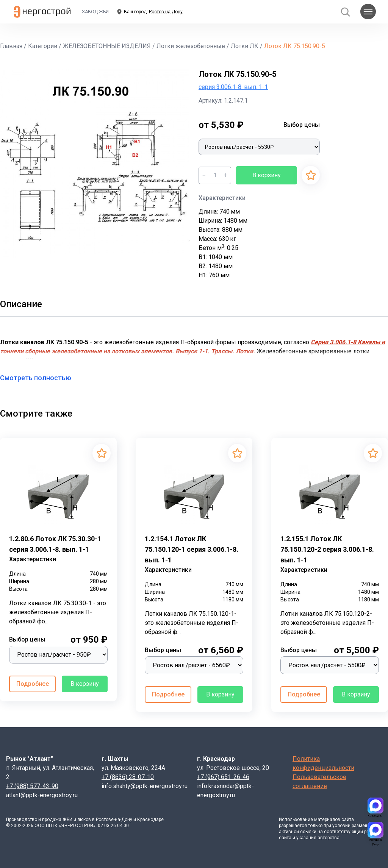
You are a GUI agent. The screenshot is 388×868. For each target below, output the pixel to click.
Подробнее (33, 684)
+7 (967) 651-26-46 (223, 777)
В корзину (267, 175)
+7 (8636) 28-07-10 (128, 777)
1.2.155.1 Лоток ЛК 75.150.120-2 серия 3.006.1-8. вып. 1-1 (327, 549)
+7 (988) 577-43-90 (32, 786)
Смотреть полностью (40, 378)
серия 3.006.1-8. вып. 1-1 (233, 87)
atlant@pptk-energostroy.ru (42, 795)
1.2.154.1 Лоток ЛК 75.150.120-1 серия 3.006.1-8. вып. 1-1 (192, 549)
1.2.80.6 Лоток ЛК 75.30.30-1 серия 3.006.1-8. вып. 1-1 (55, 544)
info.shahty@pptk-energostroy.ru (145, 786)
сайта (348, 820)
